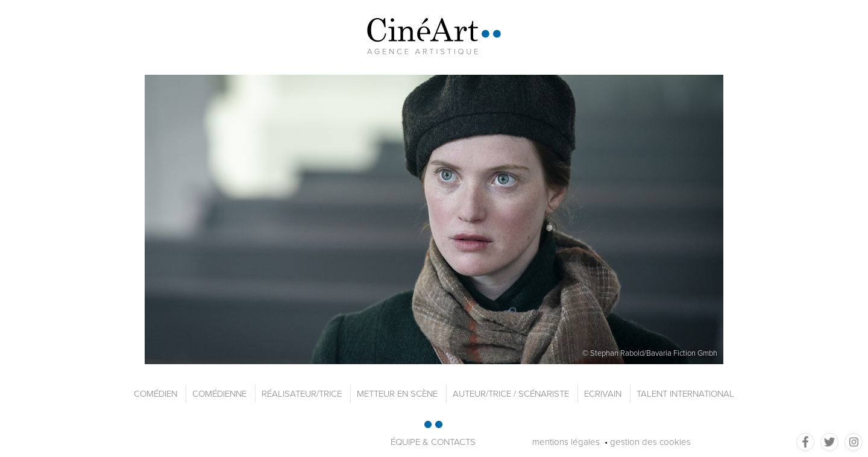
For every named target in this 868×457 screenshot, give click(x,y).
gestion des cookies (650, 442)
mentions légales (566, 442)
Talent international (685, 394)
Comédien (156, 394)
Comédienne (219, 394)
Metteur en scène (397, 394)
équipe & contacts (433, 442)
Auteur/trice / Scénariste (511, 394)
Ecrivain (603, 394)
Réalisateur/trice (302, 394)
